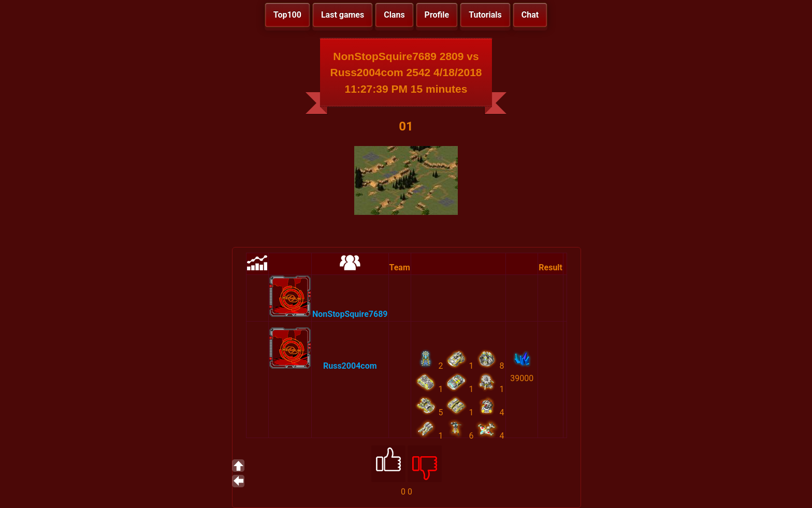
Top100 (287, 15)
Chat (530, 15)
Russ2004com (350, 366)
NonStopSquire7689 (350, 314)
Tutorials (485, 15)
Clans (394, 15)
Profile (437, 15)
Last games (343, 15)
